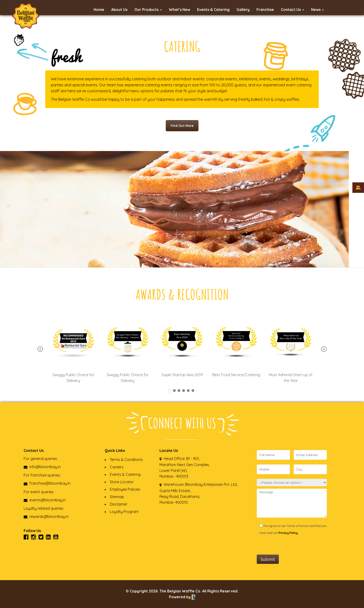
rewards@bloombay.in (46, 516)
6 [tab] (193, 391)
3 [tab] (179, 391)
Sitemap (117, 497)
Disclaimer (119, 504)
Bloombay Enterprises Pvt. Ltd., (211, 484)
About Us (119, 10)
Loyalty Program (124, 512)
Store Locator (122, 482)
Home (99, 10)
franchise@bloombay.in (47, 483)
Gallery (243, 10)
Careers (117, 467)
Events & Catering (213, 10)
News (317, 10)
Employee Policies (125, 489)
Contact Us (292, 10)
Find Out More (182, 126)
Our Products (148, 10)
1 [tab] (169, 391)
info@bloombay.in (42, 467)
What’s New (179, 10)
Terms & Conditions (126, 460)
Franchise (265, 10)
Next (324, 349)
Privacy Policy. (288, 533)
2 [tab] (174, 391)
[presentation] (292, 546)
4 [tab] (184, 391)
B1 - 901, (193, 459)
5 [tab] (188, 391)
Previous (40, 349)
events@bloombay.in (45, 500)
